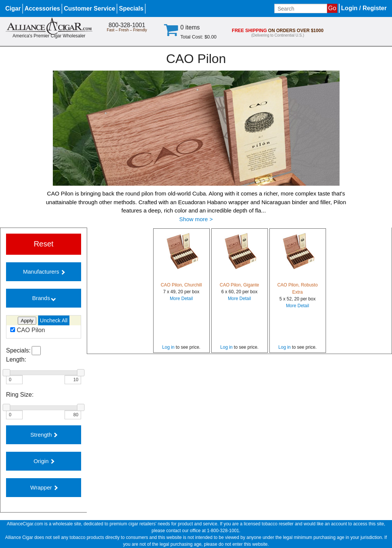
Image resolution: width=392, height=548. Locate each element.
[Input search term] (301, 8)
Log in (168, 347)
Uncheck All (54, 320)
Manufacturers (44, 272)
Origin (44, 461)
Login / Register (364, 8)
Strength (44, 435)
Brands (44, 298)
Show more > (196, 219)
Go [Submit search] (332, 8)
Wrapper (44, 487)
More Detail (181, 299)
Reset (43, 244)
